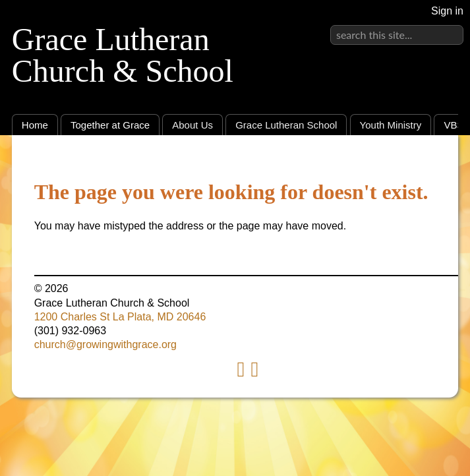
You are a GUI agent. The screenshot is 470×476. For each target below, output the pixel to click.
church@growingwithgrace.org (105, 344)
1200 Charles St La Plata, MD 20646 (120, 317)
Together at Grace (110, 125)
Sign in (447, 11)
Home (35, 125)
